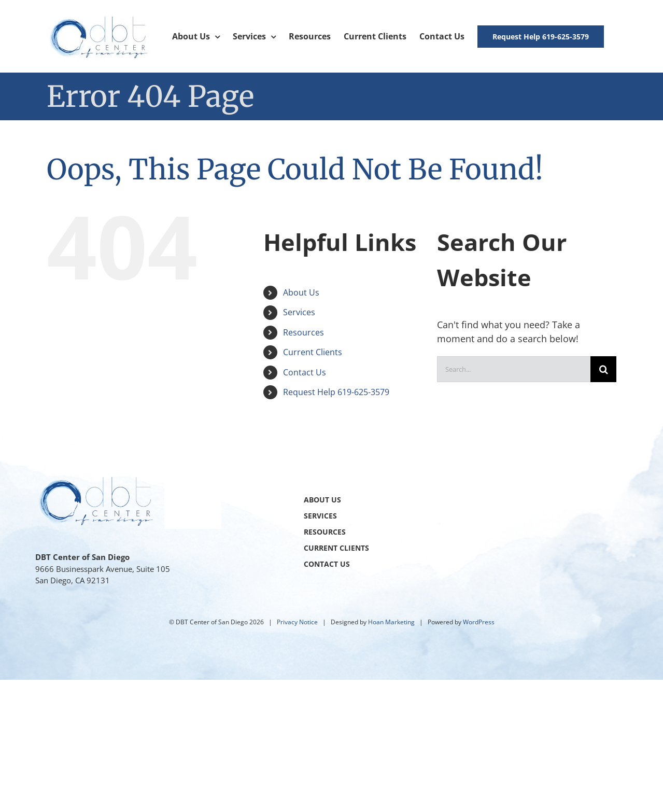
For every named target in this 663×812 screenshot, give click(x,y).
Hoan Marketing (391, 622)
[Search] (603, 369)
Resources (304, 332)
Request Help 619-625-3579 (336, 392)
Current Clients (313, 352)
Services (299, 312)
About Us (301, 292)
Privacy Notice (297, 622)
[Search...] (514, 369)
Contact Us (305, 372)
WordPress (479, 622)
